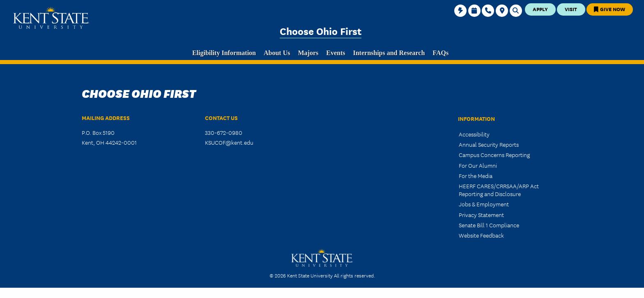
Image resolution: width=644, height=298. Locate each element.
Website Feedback (481, 235)
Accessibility (474, 134)
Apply (540, 9)
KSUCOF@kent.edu (229, 142)
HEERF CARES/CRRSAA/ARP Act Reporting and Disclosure (499, 190)
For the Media (476, 176)
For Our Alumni (478, 165)
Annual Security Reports (489, 144)
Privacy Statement (481, 215)
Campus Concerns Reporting (494, 155)
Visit (571, 9)
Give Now (609, 9)
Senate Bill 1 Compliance (489, 225)
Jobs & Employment (484, 204)
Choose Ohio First (321, 31)
